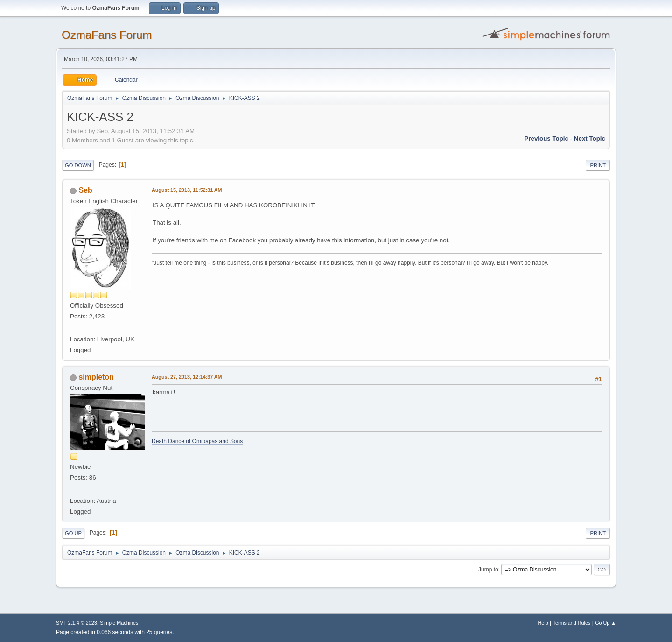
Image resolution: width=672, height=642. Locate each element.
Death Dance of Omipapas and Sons (197, 441)
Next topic (590, 138)
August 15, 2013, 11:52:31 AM (187, 190)
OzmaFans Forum (107, 35)
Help (543, 623)
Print (598, 165)
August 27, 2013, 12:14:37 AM (187, 377)
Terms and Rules (572, 623)
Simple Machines (119, 623)
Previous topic (546, 138)
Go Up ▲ (605, 623)
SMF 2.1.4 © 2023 (77, 623)
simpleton (96, 377)
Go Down (78, 165)
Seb (85, 190)
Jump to (488, 570)
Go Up (73, 533)
